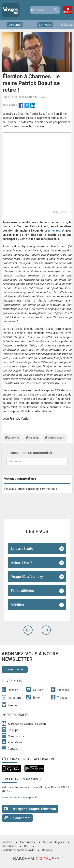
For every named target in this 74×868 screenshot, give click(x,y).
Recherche (56, 10)
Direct (68, 12)
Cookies (47, 850)
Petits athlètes (22, 591)
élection (34, 438)
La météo (45, 25)
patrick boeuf (56, 438)
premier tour (53, 231)
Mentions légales (54, 842)
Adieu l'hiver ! (21, 563)
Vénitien (17, 605)
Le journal (15, 25)
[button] (28, 630)
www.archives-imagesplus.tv (19, 797)
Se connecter (17, 818)
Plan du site (9, 846)
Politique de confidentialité (18, 850)
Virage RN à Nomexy (27, 577)
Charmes (14, 438)
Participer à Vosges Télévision (30, 809)
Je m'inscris (15, 669)
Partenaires (28, 842)
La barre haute (22, 548)
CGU (27, 846)
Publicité (7, 842)
